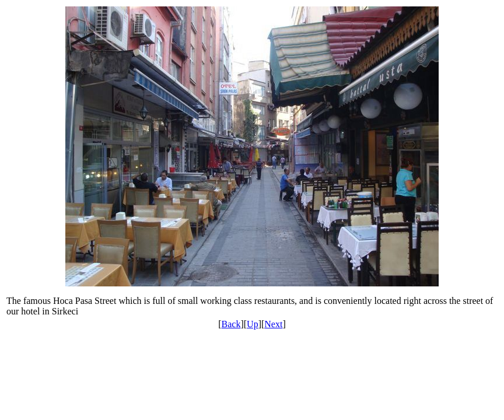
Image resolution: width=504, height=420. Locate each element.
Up (253, 324)
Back (231, 324)
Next (273, 324)
